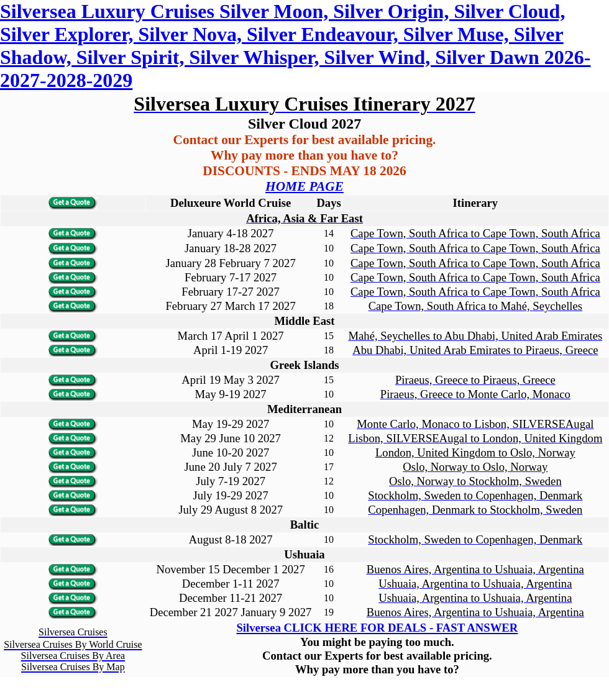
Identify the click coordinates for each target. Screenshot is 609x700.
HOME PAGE (304, 186)
